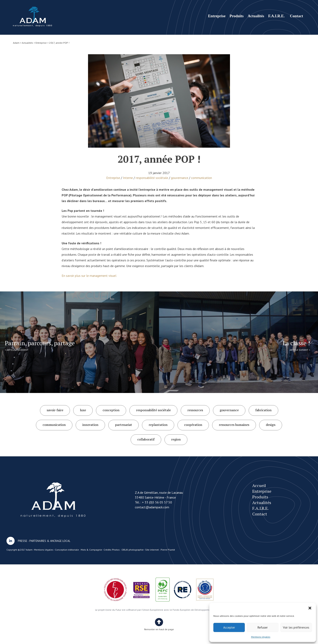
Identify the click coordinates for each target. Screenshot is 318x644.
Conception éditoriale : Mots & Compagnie (78, 550)
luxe (83, 410)
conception (111, 410)
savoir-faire (55, 410)
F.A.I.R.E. (276, 16)
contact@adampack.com (152, 507)
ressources (195, 410)
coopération (193, 425)
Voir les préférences (296, 627)
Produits (237, 16)
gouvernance (180, 178)
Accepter (229, 627)
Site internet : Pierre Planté (160, 550)
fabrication (263, 410)
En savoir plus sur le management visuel (89, 276)
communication (201, 178)
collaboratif (146, 439)
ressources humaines (234, 425)
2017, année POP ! (33, 17)
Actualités (256, 16)
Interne (128, 178)
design (271, 425)
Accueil (259, 485)
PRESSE (23, 541)
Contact (297, 16)
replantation (158, 425)
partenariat (124, 425)
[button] (310, 608)
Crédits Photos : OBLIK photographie (124, 550)
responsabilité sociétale (152, 178)
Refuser (263, 627)
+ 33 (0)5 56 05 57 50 (157, 502)
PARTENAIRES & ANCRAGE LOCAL (50, 541)
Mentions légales (261, 637)
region (176, 439)
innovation (90, 425)
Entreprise (217, 16)
